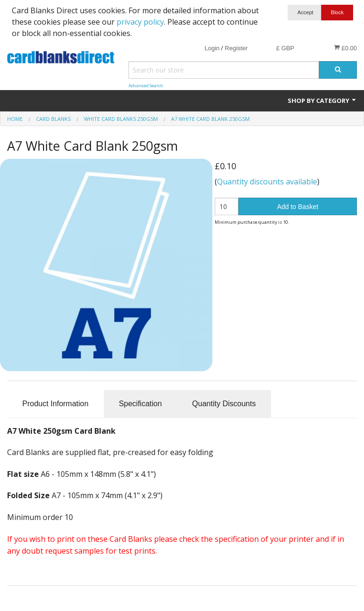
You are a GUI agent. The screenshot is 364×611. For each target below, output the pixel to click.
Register (236, 48)
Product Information (55, 404)
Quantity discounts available (267, 182)
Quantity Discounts (224, 404)
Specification (141, 404)
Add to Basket (297, 207)
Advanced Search (146, 86)
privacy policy (140, 22)
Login (212, 48)
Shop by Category (322, 100)
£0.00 (345, 48)
